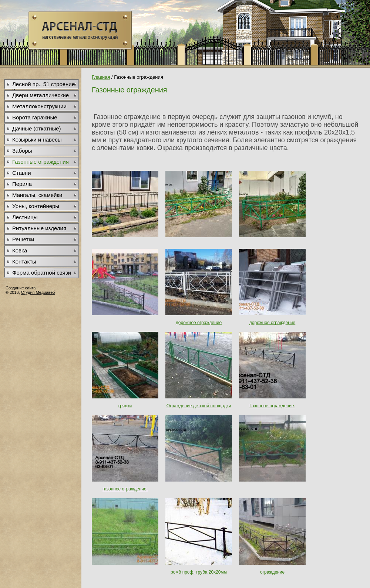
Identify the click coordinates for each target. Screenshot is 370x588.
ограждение (272, 572)
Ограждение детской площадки (199, 406)
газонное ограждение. (125, 489)
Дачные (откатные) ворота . (37, 130)
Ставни (22, 173)
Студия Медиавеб (38, 292)
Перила (22, 184)
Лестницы (25, 217)
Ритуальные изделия (39, 228)
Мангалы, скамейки (37, 195)
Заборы (22, 151)
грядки (125, 406)
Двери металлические (41, 95)
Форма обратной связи (42, 273)
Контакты (24, 261)
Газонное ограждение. (272, 406)
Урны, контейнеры (36, 206)
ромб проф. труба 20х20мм (199, 572)
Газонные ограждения (41, 162)
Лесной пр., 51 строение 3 (43, 85)
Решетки (23, 239)
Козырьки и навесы (37, 140)
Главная (101, 77)
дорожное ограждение (199, 323)
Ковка (20, 250)
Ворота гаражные (35, 117)
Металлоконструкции (39, 106)
